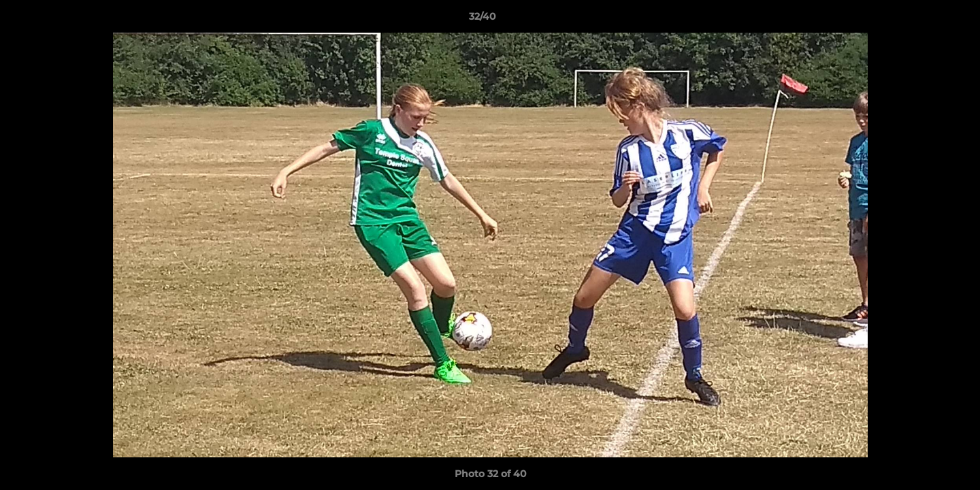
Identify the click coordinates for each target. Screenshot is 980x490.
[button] (923, 20)
